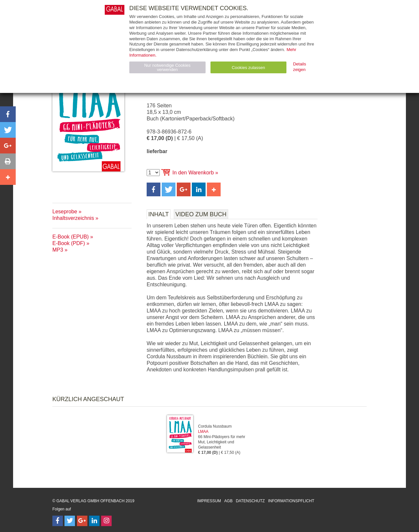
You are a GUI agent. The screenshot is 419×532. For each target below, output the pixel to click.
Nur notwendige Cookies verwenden (167, 67)
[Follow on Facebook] (58, 521)
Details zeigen (300, 67)
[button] (154, 189)
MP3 (58, 250)
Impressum (209, 501)
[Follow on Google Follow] (82, 521)
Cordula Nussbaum (215, 426)
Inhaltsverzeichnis (73, 218)
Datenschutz (250, 501)
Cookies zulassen (248, 68)
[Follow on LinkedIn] (94, 521)
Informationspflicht (291, 501)
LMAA (203, 432)
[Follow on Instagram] (106, 521)
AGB (228, 501)
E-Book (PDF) (69, 243)
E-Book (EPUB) (71, 237)
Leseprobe (65, 212)
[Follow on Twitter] (70, 521)
